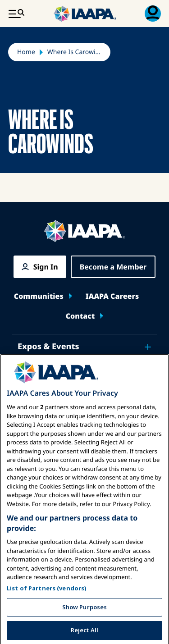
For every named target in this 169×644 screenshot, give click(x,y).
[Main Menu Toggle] (16, 14)
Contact (80, 316)
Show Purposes (85, 630)
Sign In (46, 267)
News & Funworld (54, 372)
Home (26, 52)
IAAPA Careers (112, 296)
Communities (39, 296)
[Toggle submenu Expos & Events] (148, 347)
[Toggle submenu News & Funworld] (148, 372)
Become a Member (113, 267)
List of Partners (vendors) (47, 611)
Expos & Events (48, 347)
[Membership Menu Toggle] (153, 14)
